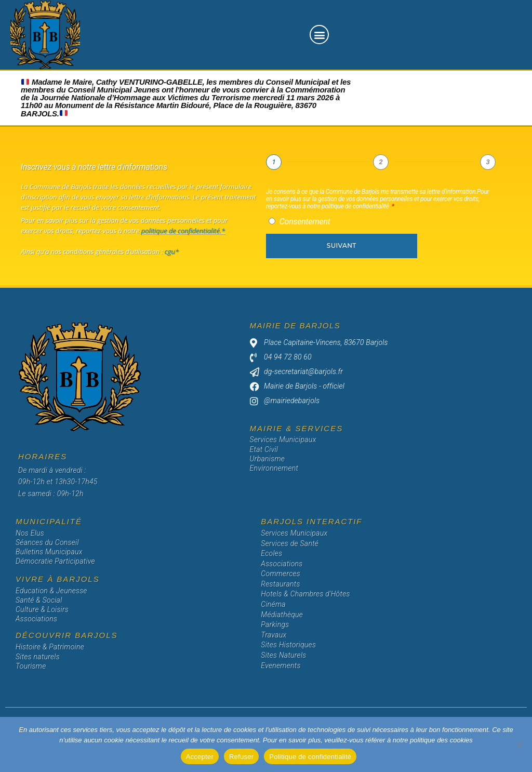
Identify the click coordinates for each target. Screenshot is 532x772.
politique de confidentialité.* (183, 231)
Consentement (305, 222)
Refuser (241, 757)
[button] (319, 35)
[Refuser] (519, 744)
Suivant (342, 245)
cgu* (170, 251)
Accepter (200, 757)
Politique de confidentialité (310, 757)
